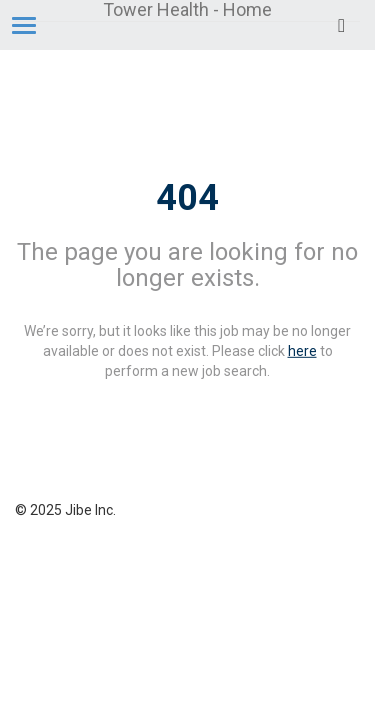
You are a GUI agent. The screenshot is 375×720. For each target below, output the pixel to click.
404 (187, 198)
